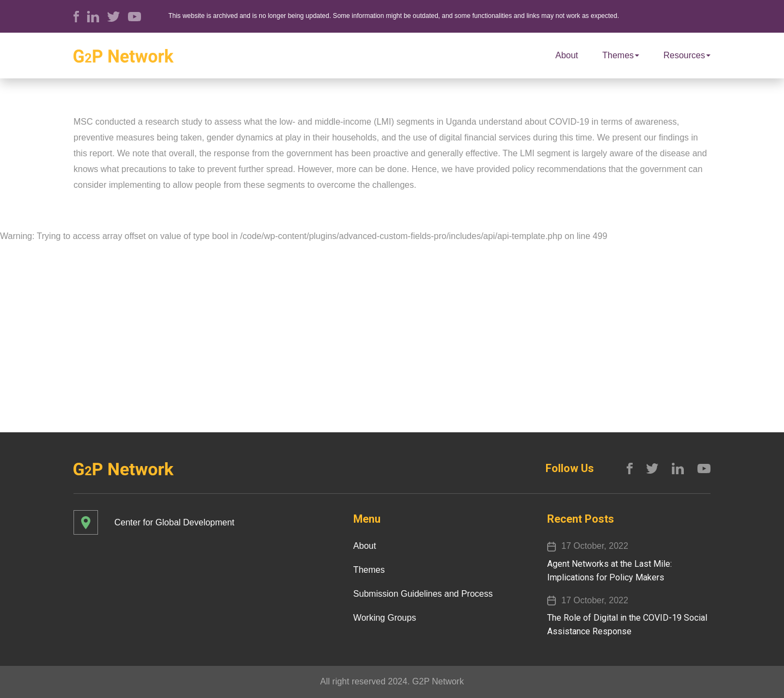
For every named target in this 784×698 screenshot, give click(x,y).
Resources (687, 55)
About (567, 55)
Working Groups (385, 618)
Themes (621, 55)
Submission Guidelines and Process (423, 594)
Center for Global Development (174, 522)
